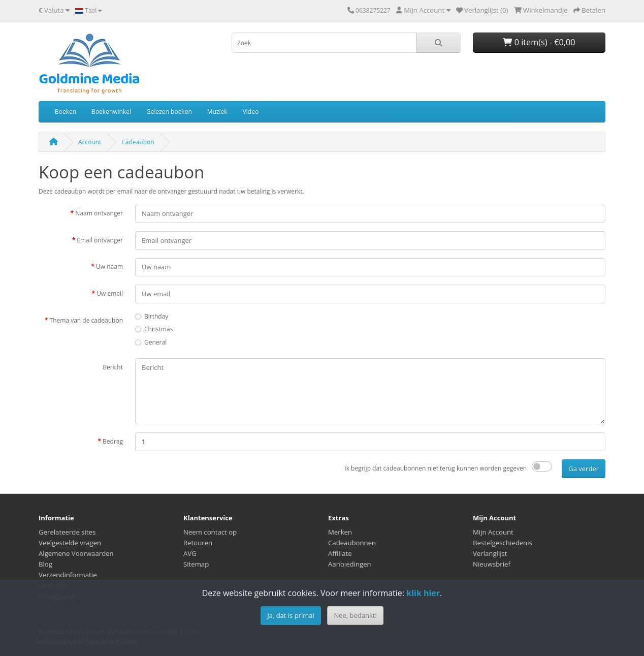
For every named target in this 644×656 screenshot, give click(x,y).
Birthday (156, 316)
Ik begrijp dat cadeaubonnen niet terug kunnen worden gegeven (436, 468)
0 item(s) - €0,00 (539, 42)
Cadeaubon (138, 142)
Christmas (158, 329)
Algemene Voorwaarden (76, 553)
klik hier (423, 593)
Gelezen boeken (169, 112)
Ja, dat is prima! (291, 615)
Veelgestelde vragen (70, 543)
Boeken (66, 112)
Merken (340, 532)
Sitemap (196, 564)
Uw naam (109, 267)
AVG (190, 553)
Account (90, 142)
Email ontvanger (100, 240)
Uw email (110, 293)
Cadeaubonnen (352, 543)
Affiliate (340, 553)
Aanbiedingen (350, 564)
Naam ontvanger (99, 213)
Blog (45, 564)
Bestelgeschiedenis (503, 543)
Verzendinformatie (68, 575)
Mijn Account (493, 532)
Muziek (217, 112)
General (155, 342)
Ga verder (584, 468)
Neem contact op (210, 532)
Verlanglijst (490, 553)
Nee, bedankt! (355, 615)
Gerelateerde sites (67, 532)
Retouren (198, 543)
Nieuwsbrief (492, 564)
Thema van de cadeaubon (86, 320)
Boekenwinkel (111, 112)
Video (251, 112)
